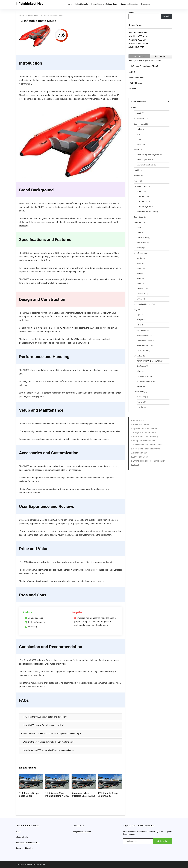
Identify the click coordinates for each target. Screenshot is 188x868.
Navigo (139, 279)
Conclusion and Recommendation (150, 461)
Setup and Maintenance (144, 441)
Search (131, 12)
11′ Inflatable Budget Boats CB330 (108, 795)
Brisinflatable (139, 119)
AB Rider (132, 89)
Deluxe (139, 371)
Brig (136, 310)
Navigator (140, 320)
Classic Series (142, 243)
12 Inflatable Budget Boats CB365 (29, 795)
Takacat (137, 176)
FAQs (137, 465)
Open (138, 134)
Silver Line (140, 402)
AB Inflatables (139, 253)
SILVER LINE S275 (136, 47)
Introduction (139, 420)
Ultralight (140, 248)
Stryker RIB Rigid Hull (144, 207)
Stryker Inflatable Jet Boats (146, 212)
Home (69, 4)
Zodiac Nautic (139, 124)
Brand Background (142, 424)
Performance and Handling (145, 437)
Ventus (139, 284)
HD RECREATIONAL (143, 346)
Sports (139, 233)
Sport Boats (139, 217)
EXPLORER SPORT (143, 376)
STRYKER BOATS (141, 186)
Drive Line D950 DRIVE (138, 44)
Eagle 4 (132, 72)
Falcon (139, 325)
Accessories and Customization (148, 445)
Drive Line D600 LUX (137, 40)
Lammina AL (141, 289)
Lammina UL (141, 294)
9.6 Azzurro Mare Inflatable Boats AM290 (84, 795)
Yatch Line (140, 144)
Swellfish (137, 170)
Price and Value (140, 453)
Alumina (139, 268)
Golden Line (141, 397)
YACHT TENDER (142, 351)
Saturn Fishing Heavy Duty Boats (148, 155)
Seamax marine (140, 330)
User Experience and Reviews (146, 449)
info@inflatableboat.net (82, 832)
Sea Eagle (138, 113)
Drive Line (140, 407)
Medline (139, 129)
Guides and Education (129, 4)
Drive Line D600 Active (138, 36)
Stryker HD (140, 191)
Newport (137, 181)
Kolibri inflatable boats (143, 304)
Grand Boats (139, 392)
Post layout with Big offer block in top (145, 61)
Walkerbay (138, 356)
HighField (138, 222)
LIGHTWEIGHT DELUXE (145, 381)
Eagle (139, 315)
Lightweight (141, 386)
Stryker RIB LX (142, 196)
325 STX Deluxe (135, 83)
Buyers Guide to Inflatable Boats (104, 4)
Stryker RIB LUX (142, 202)
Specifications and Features (146, 429)
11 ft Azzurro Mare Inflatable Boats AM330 (57, 795)
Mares (139, 274)
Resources (146, 4)
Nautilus (139, 258)
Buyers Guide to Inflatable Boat (28, 843)
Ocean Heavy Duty (143, 335)
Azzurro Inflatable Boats (145, 165)
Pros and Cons (141, 457)
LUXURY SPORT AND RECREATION (149, 361)
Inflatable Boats (82, 4)
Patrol (139, 228)
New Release (141, 366)
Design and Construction (144, 433)
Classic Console (142, 238)
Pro (138, 139)
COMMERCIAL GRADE (144, 340)
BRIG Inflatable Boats (138, 33)
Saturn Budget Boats (144, 160)
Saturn (36, 15)
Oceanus (140, 263)
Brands (29, 15)
